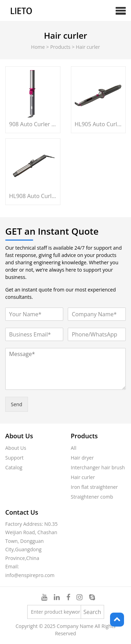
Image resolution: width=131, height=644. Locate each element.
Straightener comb (92, 497)
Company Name (75, 626)
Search (92, 612)
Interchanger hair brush (98, 467)
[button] (121, 10)
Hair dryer (82, 458)
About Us (16, 448)
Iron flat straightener (94, 487)
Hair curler (83, 477)
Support (14, 458)
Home (38, 47)
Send (17, 404)
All (74, 448)
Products (60, 47)
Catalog (14, 467)
